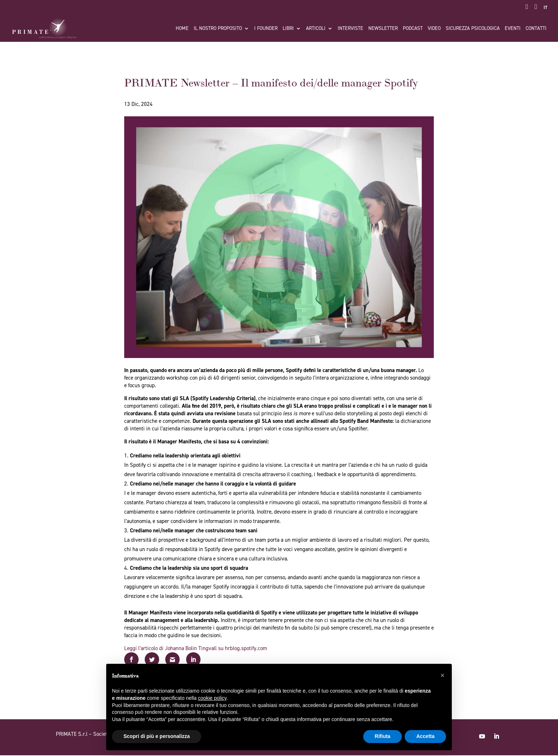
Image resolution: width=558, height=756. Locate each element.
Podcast (413, 29)
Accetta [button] (425, 736)
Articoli (316, 29)
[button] (442, 675)
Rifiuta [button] (383, 736)
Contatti (536, 29)
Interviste (350, 29)
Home (182, 29)
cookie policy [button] (212, 698)
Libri (288, 29)
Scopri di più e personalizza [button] (157, 736)
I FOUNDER (266, 29)
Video (434, 29)
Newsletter (383, 29)
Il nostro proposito (218, 29)
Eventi (513, 29)
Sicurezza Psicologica (473, 29)
